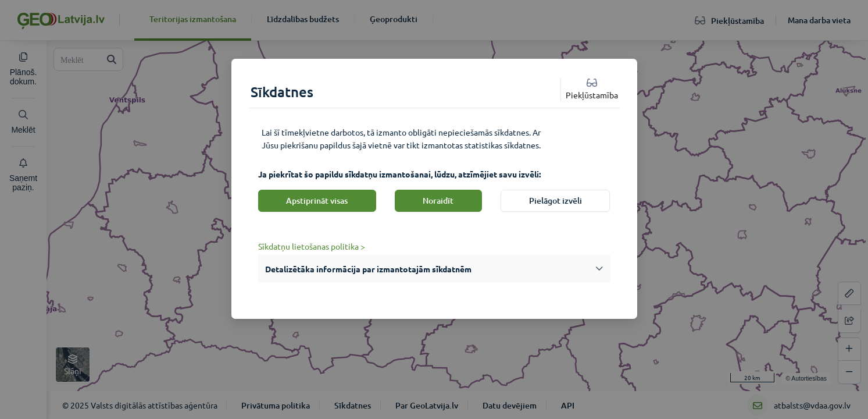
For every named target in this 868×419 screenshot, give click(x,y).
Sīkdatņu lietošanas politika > (312, 246)
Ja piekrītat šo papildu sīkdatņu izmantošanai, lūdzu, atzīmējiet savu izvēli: (399, 174)
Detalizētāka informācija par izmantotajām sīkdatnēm (368, 269)
